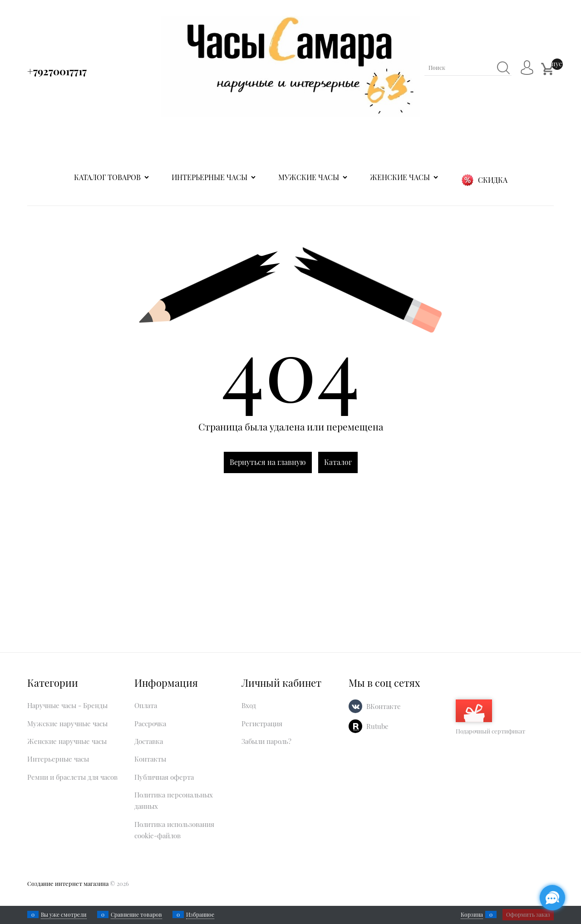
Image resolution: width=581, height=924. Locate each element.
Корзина (472, 914)
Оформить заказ (528, 914)
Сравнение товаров (136, 914)
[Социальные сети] (552, 898)
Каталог (338, 462)
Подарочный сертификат (490, 717)
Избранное (200, 914)
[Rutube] (355, 726)
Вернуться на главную (268, 462)
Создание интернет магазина (68, 883)
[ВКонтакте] (355, 706)
